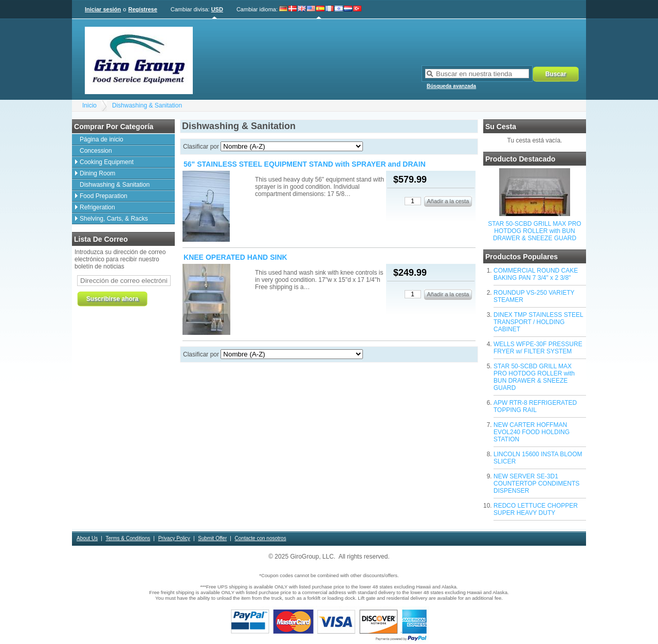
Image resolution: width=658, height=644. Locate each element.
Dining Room (97, 173)
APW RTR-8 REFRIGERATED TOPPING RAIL (535, 406)
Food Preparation (104, 196)
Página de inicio (102, 139)
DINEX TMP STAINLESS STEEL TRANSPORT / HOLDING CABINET (538, 322)
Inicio (89, 105)
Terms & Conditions (128, 538)
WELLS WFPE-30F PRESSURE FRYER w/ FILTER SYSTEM (538, 348)
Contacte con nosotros (261, 538)
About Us (87, 538)
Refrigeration (97, 207)
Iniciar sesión (103, 9)
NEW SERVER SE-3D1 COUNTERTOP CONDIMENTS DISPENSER (536, 484)
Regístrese (143, 9)
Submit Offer (212, 538)
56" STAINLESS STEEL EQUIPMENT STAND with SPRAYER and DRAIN (305, 164)
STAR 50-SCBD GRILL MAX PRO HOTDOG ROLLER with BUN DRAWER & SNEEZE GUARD (534, 231)
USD (217, 9)
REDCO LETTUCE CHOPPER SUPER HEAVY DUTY (536, 509)
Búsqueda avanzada (451, 86)
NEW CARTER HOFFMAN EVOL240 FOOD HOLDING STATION (532, 432)
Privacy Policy (174, 538)
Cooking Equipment (107, 162)
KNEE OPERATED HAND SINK (235, 257)
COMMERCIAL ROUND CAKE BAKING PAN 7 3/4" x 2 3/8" (536, 274)
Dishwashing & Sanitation (147, 105)
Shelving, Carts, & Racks (114, 219)
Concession (96, 151)
